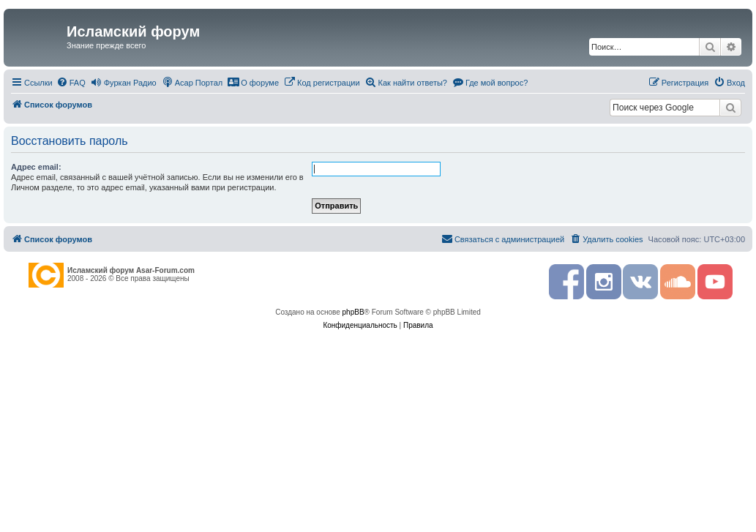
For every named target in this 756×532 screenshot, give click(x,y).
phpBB (353, 312)
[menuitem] (71, 83)
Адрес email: (36, 167)
